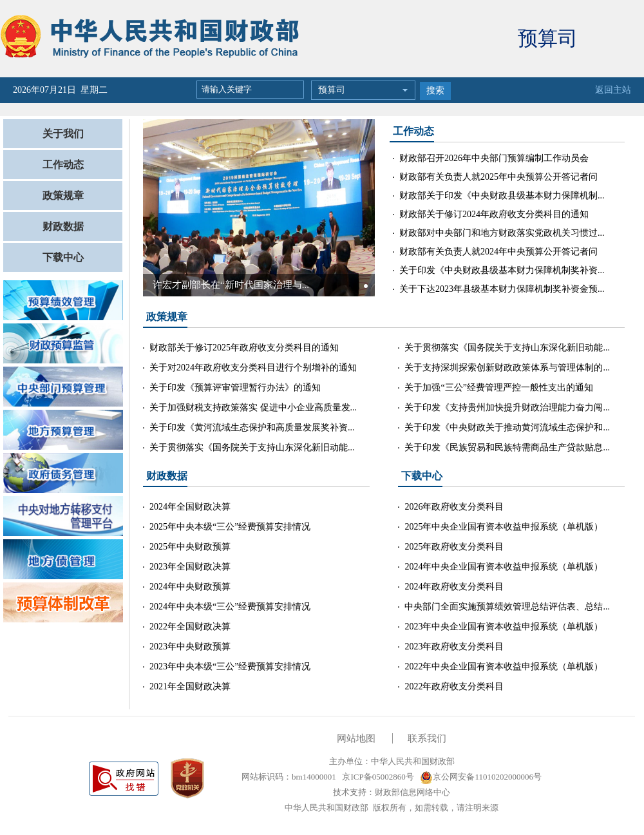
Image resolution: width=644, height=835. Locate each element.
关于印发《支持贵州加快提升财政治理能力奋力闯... (507, 408)
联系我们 (427, 738)
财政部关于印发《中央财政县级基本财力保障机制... (502, 196)
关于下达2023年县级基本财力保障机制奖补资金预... (502, 289)
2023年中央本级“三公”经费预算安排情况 (230, 667)
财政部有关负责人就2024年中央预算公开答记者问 (498, 252)
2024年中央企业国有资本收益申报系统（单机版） (504, 567)
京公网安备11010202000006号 (481, 777)
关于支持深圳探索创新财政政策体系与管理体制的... (507, 368)
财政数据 (63, 226)
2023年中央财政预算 (190, 647)
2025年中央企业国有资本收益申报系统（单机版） (504, 527)
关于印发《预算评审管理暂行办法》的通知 (235, 388)
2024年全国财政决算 (190, 507)
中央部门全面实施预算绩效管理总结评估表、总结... (507, 607)
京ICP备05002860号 (377, 777)
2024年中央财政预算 (190, 587)
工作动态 (63, 165)
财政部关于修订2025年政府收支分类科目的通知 (244, 348)
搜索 (435, 91)
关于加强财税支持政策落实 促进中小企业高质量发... (253, 408)
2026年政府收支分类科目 (454, 507)
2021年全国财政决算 (190, 686)
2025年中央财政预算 (190, 547)
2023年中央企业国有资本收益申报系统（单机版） (504, 627)
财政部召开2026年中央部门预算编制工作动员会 (494, 158)
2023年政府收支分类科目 (454, 647)
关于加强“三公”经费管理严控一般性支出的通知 (498, 388)
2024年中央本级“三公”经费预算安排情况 (230, 607)
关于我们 (63, 134)
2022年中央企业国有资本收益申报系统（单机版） (504, 667)
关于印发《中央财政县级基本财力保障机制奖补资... (502, 270)
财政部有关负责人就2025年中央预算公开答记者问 (498, 177)
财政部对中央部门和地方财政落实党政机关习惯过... (502, 233)
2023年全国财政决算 (190, 567)
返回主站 (613, 90)
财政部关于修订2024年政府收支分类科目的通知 (494, 214)
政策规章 (63, 196)
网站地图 (356, 738)
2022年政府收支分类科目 (454, 686)
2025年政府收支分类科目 (454, 547)
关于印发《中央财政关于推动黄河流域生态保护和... (507, 427)
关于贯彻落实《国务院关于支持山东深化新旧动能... (252, 447)
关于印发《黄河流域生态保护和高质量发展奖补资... (252, 427)
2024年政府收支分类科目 (454, 587)
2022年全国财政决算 (190, 627)
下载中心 (63, 257)
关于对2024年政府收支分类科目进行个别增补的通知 (253, 368)
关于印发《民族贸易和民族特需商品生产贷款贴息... (507, 447)
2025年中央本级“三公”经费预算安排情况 (230, 527)
